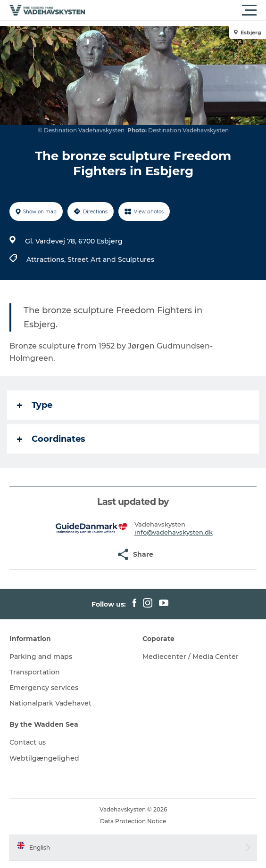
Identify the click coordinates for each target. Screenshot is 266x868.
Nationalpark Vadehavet (50, 703)
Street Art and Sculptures (111, 260)
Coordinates (51, 439)
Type (35, 405)
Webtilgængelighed (44, 758)
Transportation (35, 672)
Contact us (28, 742)
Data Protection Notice (133, 821)
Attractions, (47, 260)
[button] (175, 10)
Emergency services (44, 688)
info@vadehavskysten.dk (174, 532)
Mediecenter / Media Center (191, 657)
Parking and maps (41, 657)
